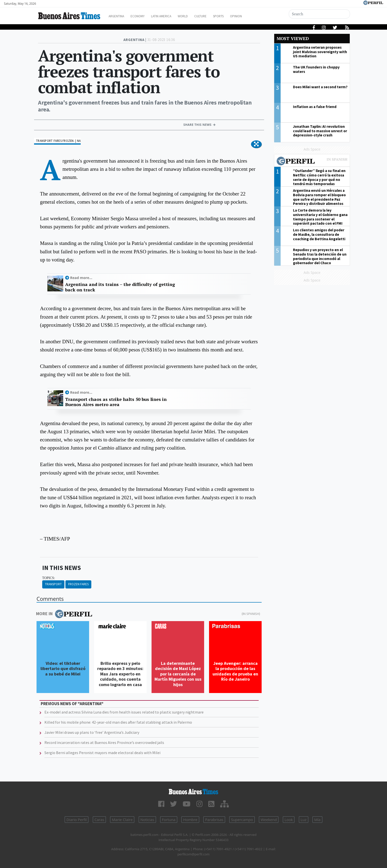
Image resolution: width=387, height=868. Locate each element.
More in (64, 614)
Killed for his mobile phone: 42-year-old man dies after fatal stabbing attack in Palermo (118, 722)
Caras (99, 820)
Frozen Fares (78, 584)
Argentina (120, 16)
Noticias (147, 820)
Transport (53, 584)
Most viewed (293, 38)
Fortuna (169, 820)
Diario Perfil (77, 820)
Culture (215, 16)
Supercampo (242, 820)
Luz (304, 820)
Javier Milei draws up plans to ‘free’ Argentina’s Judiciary (92, 732)
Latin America (170, 16)
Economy (144, 16)
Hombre (190, 820)
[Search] (320, 14)
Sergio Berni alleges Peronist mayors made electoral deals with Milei (102, 753)
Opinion (255, 16)
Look (289, 820)
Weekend (269, 820)
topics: (49, 578)
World (195, 16)
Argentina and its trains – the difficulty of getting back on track (120, 287)
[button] (256, 144)
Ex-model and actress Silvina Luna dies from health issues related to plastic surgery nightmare (124, 712)
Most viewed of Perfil (312, 162)
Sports (235, 16)
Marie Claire (122, 820)
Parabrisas (214, 820)
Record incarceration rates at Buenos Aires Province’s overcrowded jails (104, 742)
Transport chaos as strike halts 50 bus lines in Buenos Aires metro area (116, 402)
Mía (317, 820)
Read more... (81, 278)
